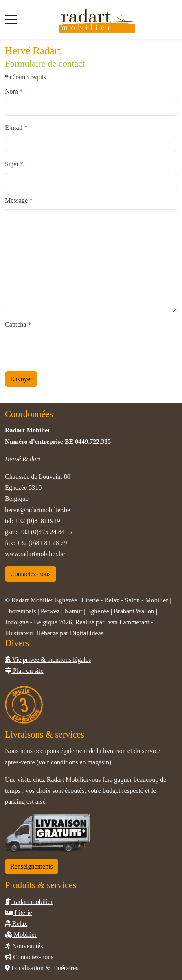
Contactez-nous (31, 574)
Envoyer (21, 379)
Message (19, 200)
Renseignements (32, 866)
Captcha (18, 324)
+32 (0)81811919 (37, 521)
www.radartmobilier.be (35, 554)
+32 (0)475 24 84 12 (46, 532)
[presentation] (67, 349)
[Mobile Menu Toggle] (11, 19)
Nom (14, 91)
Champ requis (25, 77)
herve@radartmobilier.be (37, 510)
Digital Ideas (87, 633)
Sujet (14, 164)
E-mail (16, 128)
